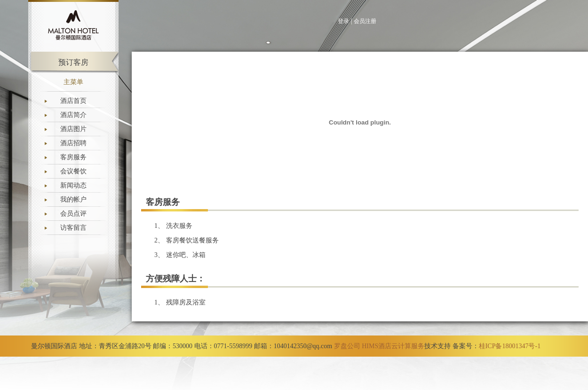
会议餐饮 (73, 171)
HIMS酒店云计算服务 (393, 346)
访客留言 (73, 228)
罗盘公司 (347, 346)
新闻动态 (73, 185)
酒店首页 (73, 101)
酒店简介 (73, 115)
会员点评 (73, 214)
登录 (343, 21)
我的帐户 (73, 199)
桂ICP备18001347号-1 (510, 346)
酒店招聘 (73, 143)
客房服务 (73, 157)
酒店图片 (73, 129)
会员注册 (365, 21)
